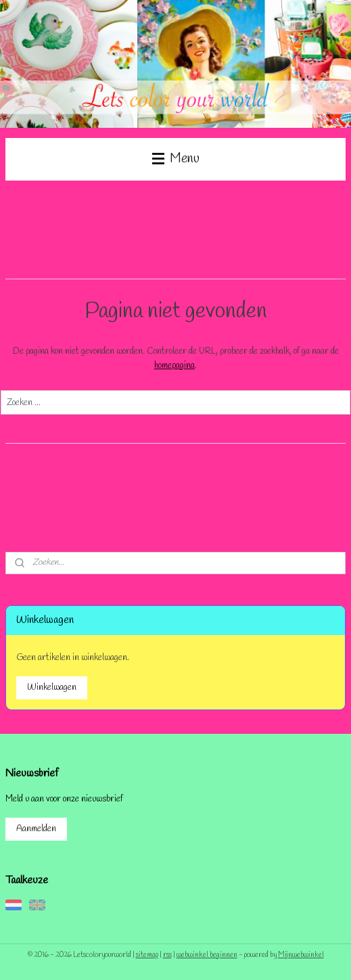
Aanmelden (36, 829)
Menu (176, 159)
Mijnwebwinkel (301, 955)
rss (167, 955)
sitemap (147, 955)
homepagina (174, 365)
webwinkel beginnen (207, 955)
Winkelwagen (52, 687)
